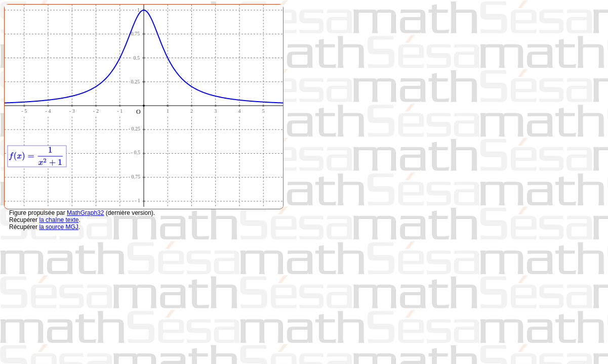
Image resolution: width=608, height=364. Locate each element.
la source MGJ (58, 227)
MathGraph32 (85, 213)
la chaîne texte (59, 220)
